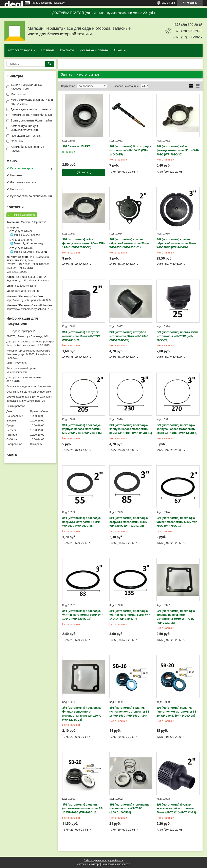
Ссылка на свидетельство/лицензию (29, 386)
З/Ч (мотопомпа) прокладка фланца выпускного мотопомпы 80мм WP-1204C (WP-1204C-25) (82, 714)
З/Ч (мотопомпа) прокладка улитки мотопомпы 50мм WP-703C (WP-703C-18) (177, 522)
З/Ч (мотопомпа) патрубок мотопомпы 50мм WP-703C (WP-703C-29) (81, 336)
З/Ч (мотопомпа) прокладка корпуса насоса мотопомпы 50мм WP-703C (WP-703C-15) (82, 429)
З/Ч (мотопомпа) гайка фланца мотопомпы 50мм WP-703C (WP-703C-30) (178, 150)
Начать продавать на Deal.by (48, 3)
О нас (118, 50)
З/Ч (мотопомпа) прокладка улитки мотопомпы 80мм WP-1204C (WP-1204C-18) (83, 615)
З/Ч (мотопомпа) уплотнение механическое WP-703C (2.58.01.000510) (129, 808)
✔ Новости (14, 189)
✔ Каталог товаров (20, 168)
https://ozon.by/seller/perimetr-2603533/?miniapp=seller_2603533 (45, 300)
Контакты (67, 50)
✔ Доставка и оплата (21, 182)
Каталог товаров (20, 50)
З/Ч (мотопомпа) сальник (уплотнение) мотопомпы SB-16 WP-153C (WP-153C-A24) (130, 712)
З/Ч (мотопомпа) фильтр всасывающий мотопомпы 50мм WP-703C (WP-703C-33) (176, 808)
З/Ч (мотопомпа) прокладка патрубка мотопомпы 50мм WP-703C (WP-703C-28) (81, 522)
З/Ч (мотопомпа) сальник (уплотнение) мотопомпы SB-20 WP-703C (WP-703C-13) (83, 808)
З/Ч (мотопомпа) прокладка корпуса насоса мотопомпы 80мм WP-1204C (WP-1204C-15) (131, 429)
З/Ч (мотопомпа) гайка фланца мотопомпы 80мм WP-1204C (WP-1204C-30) (83, 243)
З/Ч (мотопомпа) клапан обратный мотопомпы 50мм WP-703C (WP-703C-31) (129, 243)
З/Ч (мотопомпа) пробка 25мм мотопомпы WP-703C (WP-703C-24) (177, 336)
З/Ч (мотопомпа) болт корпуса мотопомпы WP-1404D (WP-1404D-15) (130, 150)
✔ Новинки (14, 175)
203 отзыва (169, 3)
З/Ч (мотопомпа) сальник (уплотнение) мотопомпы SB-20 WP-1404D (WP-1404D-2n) (177, 712)
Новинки (48, 50)
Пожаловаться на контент (116, 864)
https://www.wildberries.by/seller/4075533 (31, 309)
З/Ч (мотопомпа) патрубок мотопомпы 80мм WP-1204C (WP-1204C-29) (129, 336)
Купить (86, 173)
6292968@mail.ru (26, 286)
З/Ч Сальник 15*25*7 (76, 146)
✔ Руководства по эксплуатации (29, 196)
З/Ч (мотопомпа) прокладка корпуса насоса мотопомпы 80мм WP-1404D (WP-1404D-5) (177, 429)
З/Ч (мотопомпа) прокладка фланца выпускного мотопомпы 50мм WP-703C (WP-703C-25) (176, 617)
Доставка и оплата (94, 50)
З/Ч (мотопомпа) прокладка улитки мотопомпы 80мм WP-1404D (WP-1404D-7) (130, 615)
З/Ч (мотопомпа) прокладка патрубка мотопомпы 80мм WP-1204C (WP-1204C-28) (129, 522)
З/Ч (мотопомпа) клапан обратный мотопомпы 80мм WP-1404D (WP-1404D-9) (176, 243)
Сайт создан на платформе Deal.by (104, 861)
